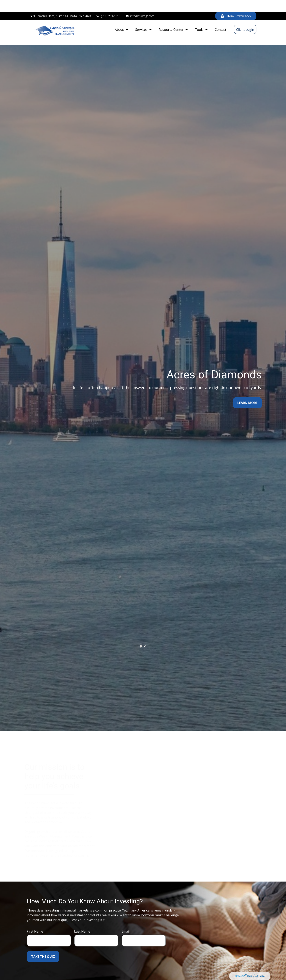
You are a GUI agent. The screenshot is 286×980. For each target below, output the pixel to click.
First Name (35, 914)
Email (126, 914)
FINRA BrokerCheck (236, 4)
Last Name (82, 914)
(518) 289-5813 (108, 4)
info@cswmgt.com (140, 4)
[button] (120, 17)
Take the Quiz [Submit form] (43, 939)
